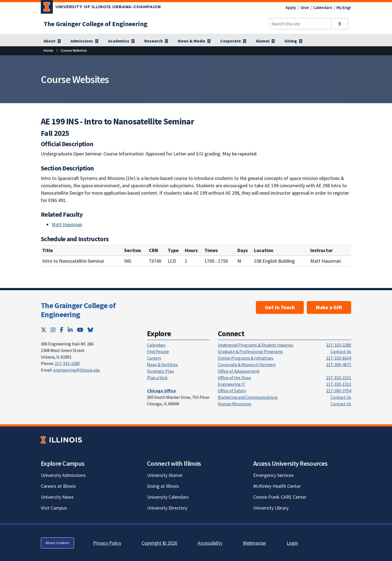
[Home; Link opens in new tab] (48, 50)
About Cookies (57, 543)
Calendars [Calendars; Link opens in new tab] (323, 7)
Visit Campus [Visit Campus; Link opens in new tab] (54, 508)
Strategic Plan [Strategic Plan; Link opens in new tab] (160, 371)
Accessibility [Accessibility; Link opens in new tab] (210, 543)
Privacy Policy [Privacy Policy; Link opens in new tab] (107, 543)
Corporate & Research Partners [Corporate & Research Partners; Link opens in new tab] (247, 364)
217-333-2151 (339, 378)
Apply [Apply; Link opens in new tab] (291, 7)
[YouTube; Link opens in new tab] (80, 330)
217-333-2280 (67, 363)
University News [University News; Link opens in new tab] (57, 497)
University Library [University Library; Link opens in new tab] (271, 508)
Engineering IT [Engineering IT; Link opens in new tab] (232, 384)
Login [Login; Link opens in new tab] (292, 543)
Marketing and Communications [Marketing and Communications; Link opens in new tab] (248, 397)
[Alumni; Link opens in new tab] (265, 41)
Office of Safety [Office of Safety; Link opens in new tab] (232, 391)
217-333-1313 (339, 384)
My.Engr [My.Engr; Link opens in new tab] (344, 7)
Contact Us (341, 351)
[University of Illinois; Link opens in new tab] (61, 440)
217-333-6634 (339, 358)
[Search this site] (301, 24)
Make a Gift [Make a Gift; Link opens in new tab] (329, 307)
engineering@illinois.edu (77, 370)
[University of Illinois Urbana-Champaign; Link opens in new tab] (101, 8)
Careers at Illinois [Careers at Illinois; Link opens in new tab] (58, 486)
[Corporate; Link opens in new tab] (233, 41)
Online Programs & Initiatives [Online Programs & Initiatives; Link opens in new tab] (246, 358)
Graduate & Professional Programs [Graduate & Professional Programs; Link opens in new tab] (250, 351)
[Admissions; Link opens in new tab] (84, 41)
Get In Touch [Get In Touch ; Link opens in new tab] (280, 307)
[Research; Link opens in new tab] (156, 41)
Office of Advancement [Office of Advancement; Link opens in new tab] (239, 371)
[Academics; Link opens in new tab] (121, 41)
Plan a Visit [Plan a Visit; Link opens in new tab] (157, 378)
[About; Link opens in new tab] (52, 41)
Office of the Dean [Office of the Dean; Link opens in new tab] (234, 378)
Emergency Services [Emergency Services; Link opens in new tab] (273, 475)
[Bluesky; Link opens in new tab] (90, 330)
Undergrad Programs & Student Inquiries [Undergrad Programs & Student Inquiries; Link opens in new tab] (255, 345)
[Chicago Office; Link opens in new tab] (161, 391)
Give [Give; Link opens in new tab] (305, 7)
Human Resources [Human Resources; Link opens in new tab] (235, 404)
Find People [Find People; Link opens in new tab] (158, 351)
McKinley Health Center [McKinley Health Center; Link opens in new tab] (277, 486)
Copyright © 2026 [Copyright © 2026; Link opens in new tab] (159, 543)
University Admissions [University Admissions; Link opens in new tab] (63, 475)
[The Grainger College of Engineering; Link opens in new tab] (95, 24)
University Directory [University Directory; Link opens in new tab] (167, 508)
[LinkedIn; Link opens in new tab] (70, 330)
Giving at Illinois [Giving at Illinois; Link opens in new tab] (163, 486)
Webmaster (255, 543)
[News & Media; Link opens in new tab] (194, 41)
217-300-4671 (339, 364)
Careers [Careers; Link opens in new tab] (154, 358)
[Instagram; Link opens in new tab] (53, 330)
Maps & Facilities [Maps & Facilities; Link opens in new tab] (162, 364)
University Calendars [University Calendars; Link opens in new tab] (168, 497)
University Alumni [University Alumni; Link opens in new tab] (165, 475)
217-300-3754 (339, 391)
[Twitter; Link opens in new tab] (44, 330)
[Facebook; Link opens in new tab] (62, 330)
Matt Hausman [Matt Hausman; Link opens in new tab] (67, 224)
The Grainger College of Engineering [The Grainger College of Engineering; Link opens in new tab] (78, 310)
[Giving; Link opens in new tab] (293, 41)
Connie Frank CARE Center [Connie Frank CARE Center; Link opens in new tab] (280, 497)
